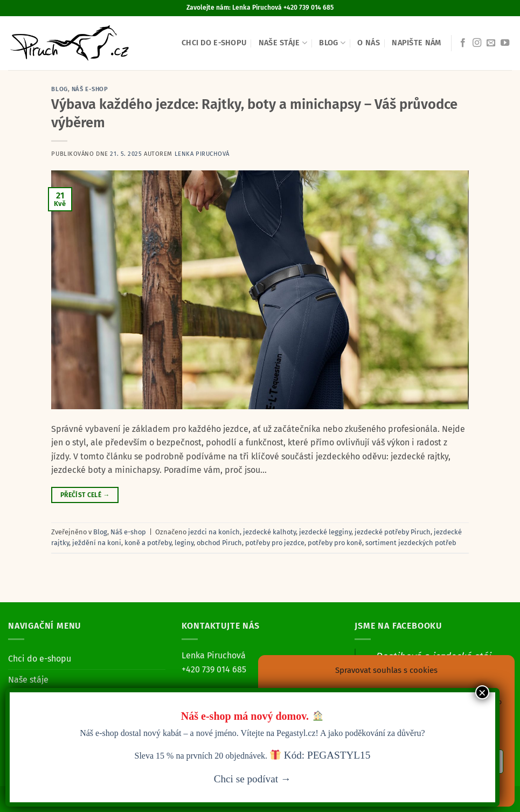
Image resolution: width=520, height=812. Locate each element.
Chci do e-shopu (214, 43)
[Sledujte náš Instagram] (477, 43)
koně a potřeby (148, 543)
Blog (332, 43)
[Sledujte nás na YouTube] (505, 43)
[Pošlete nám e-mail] (491, 43)
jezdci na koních (214, 532)
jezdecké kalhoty (269, 532)
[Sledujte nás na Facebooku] (463, 43)
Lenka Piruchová (202, 154)
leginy (184, 543)
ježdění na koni (97, 543)
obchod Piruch (219, 543)
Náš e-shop (90, 89)
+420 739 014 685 (214, 669)
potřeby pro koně (335, 543)
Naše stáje (283, 43)
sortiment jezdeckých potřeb (411, 543)
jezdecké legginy (325, 532)
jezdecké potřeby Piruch (393, 532)
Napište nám (416, 43)
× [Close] (482, 692)
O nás (368, 43)
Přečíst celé (85, 495)
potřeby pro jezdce (275, 543)
